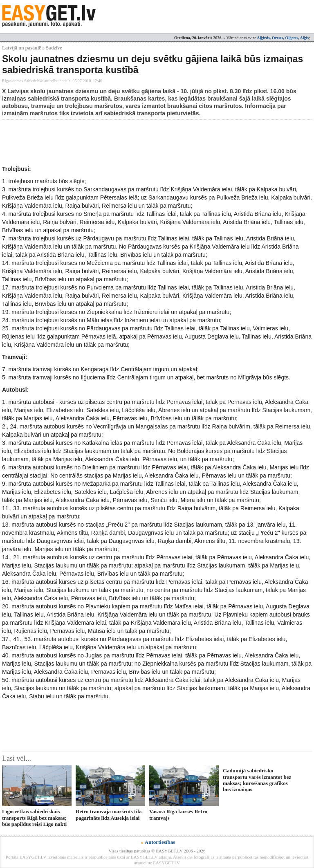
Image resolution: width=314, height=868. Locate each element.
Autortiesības (160, 842)
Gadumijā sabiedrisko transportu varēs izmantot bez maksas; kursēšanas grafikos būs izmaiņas (257, 780)
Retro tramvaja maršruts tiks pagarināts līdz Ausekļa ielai (109, 814)
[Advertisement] (151, 142)
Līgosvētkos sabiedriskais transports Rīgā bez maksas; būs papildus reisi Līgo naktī (34, 818)
